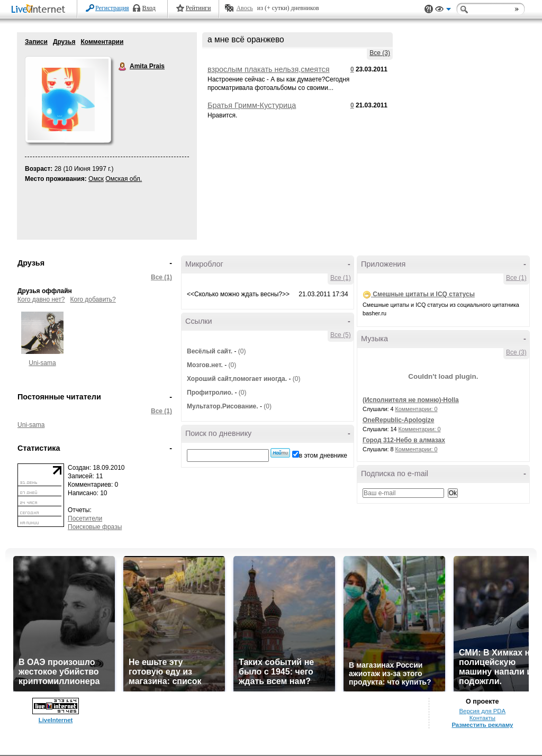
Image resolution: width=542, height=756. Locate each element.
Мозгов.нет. (205, 365)
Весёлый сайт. (210, 351)
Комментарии (102, 42)
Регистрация (112, 8)
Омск (96, 179)
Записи (36, 42)
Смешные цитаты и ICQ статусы (424, 294)
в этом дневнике (323, 456)
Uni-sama (42, 363)
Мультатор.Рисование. (223, 406)
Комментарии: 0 (417, 409)
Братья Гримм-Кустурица (252, 105)
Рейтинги (198, 8)
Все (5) (341, 335)
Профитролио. (210, 393)
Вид (443, 11)
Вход (149, 8)
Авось (244, 8)
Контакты (482, 718)
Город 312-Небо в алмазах (404, 440)
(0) (242, 351)
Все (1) (161, 277)
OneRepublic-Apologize (398, 420)
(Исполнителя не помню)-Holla (411, 400)
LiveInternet (40, 10)
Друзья (64, 42)
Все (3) (380, 53)
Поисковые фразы (95, 527)
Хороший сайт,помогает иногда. (237, 379)
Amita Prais (123, 67)
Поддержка (429, 9)
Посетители (85, 518)
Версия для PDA (482, 711)
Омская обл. (124, 179)
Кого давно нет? (41, 299)
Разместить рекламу (482, 725)
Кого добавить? (93, 299)
